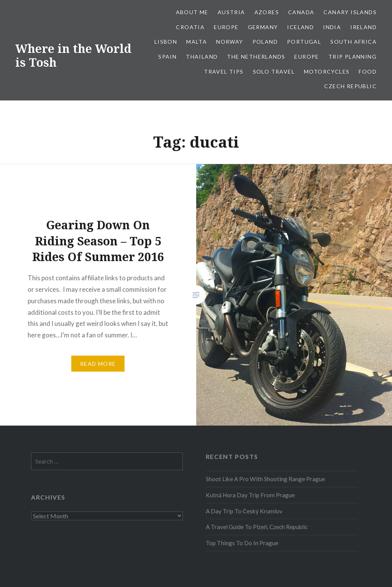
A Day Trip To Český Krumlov (244, 511)
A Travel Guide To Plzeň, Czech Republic (257, 527)
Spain (167, 57)
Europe (226, 27)
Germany (263, 27)
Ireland (363, 27)
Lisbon (166, 42)
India (332, 27)
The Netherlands (256, 57)
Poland (265, 42)
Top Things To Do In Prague (242, 543)
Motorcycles (327, 72)
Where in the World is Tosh (73, 55)
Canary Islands (350, 12)
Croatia (190, 27)
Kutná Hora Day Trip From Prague (250, 495)
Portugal (304, 42)
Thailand (202, 57)
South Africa (353, 42)
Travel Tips (224, 72)
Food (368, 72)
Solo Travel (274, 72)
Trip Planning (353, 57)
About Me (192, 12)
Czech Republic (350, 86)
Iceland (300, 27)
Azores (267, 12)
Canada (301, 12)
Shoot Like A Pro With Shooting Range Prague (265, 479)
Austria (231, 12)
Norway (230, 42)
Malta (197, 42)
